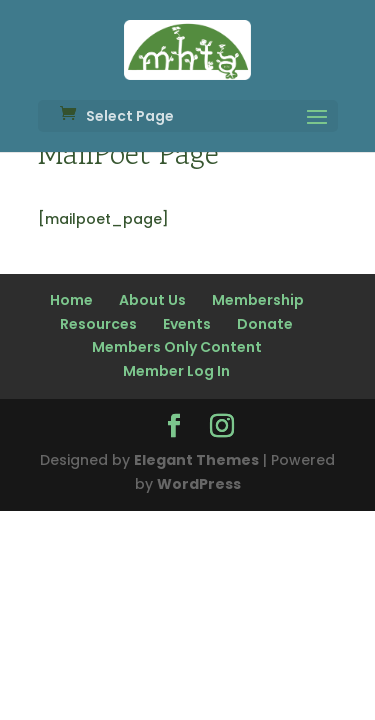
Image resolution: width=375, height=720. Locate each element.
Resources (98, 324)
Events (187, 324)
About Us (152, 300)
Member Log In (176, 371)
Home (71, 300)
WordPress (199, 484)
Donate (265, 324)
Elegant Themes (196, 460)
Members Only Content (177, 347)
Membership (258, 300)
